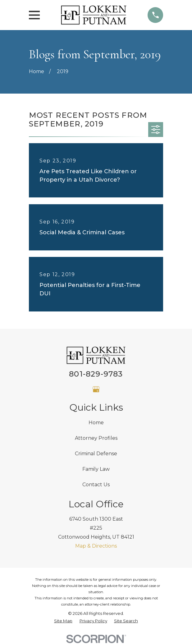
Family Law (96, 469)
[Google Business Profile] (96, 389)
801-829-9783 (96, 374)
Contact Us (96, 485)
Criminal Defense (96, 454)
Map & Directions (96, 546)
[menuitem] (63, 621)
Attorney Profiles (96, 438)
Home (96, 423)
